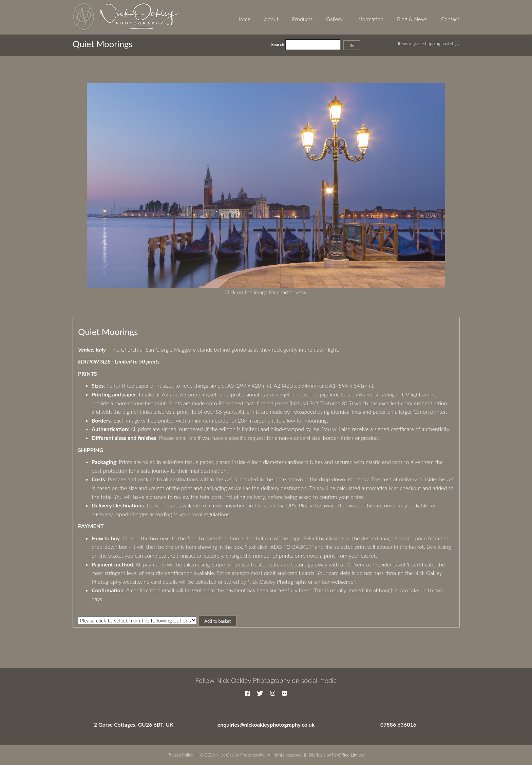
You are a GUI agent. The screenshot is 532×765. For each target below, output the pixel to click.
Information (370, 19)
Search (278, 44)
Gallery (334, 19)
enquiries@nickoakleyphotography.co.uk (266, 724)
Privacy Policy (180, 755)
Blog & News (412, 19)
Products (302, 19)
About (271, 19)
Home (243, 19)
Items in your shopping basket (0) (429, 43)
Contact (450, 19)
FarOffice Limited (348, 755)
